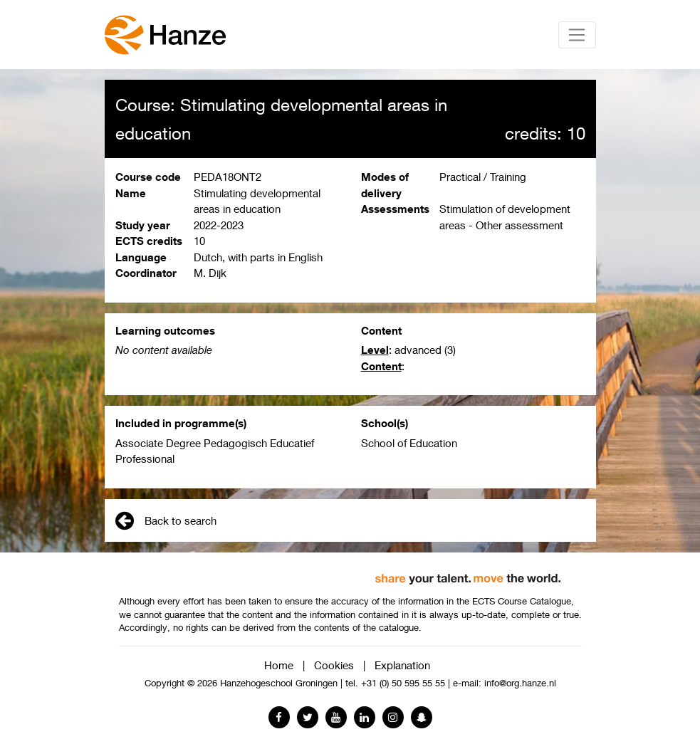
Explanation (402, 665)
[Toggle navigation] (577, 35)
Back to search (166, 520)
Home (279, 665)
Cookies (334, 665)
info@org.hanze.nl (520, 683)
